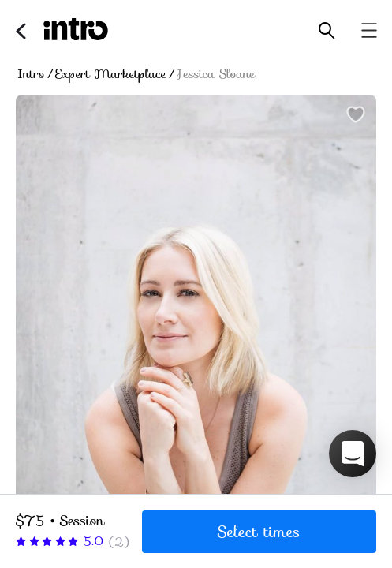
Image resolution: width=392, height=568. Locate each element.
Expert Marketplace (111, 74)
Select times (259, 532)
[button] (353, 454)
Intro (31, 74)
